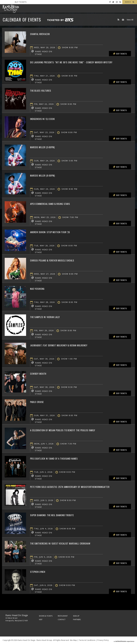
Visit (41, 620)
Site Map (73, 640)
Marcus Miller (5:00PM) (46, 147)
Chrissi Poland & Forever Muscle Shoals (59, 260)
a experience (124, 640)
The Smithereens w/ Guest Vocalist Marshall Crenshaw (69, 543)
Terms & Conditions (87, 640)
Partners (77, 620)
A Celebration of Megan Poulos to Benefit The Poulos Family (73, 430)
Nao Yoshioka (39, 288)
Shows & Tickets (46, 616)
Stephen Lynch (40, 571)
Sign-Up (76, 616)
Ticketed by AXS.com (60, 20)
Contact (62, 620)
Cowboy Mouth (41, 373)
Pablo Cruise (39, 402)
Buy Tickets (21, 2)
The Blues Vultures (44, 90)
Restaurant (63, 616)
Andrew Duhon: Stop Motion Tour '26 (56, 232)
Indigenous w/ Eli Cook (46, 119)
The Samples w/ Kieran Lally (50, 317)
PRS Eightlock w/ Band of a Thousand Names (61, 458)
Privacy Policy (103, 640)
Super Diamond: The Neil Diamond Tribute (59, 515)
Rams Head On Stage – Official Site (11, 9)
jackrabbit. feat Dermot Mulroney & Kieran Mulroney (68, 345)
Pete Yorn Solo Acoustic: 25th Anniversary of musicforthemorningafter (63, 489)
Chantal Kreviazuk (43, 34)
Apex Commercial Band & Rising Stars (56, 203)
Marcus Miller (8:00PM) (46, 175)
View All (130, 20)
